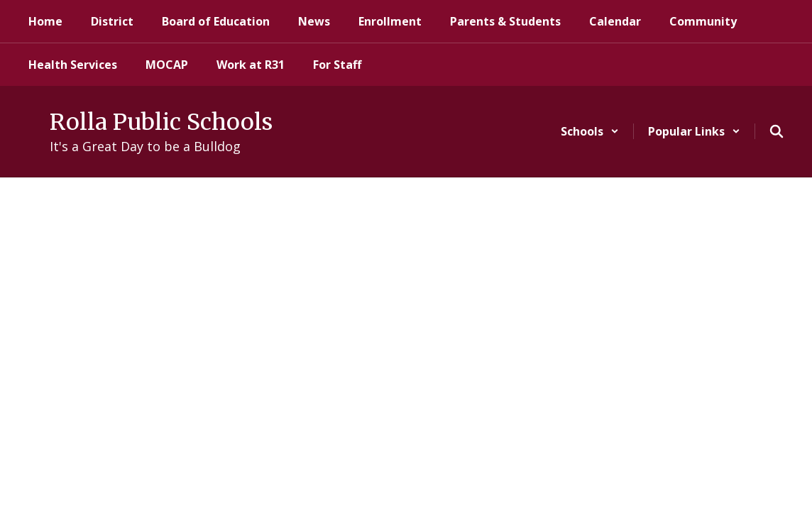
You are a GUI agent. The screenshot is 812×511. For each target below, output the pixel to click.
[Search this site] (777, 131)
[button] (590, 131)
